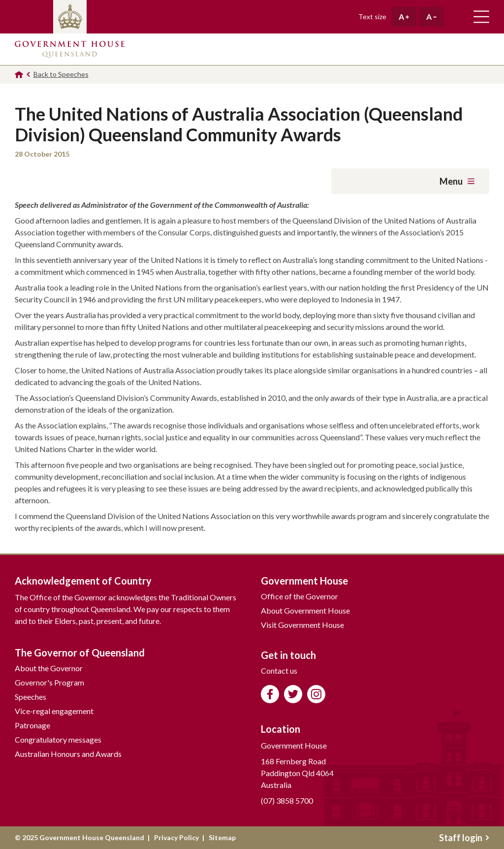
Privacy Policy (176, 837)
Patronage (32, 725)
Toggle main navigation (481, 17)
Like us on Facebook (270, 694)
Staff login (464, 838)
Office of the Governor (299, 596)
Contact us (279, 670)
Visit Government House (302, 625)
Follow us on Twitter (293, 694)
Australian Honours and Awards (68, 754)
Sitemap (222, 837)
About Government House (305, 610)
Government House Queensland (70, 49)
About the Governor (49, 668)
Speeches (31, 697)
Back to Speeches (61, 74)
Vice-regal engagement (54, 711)
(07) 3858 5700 (287, 800)
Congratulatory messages (58, 739)
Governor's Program (49, 682)
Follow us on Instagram (316, 694)
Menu (457, 181)
